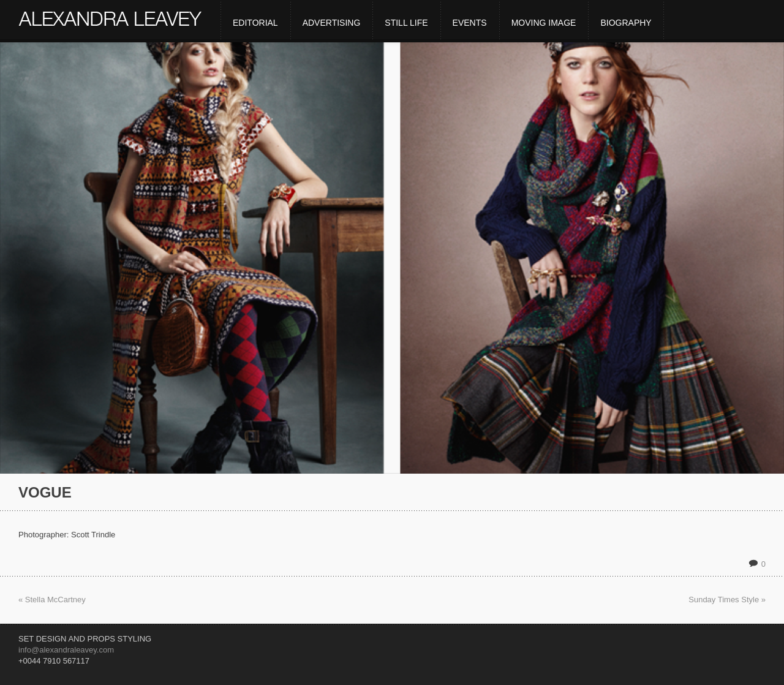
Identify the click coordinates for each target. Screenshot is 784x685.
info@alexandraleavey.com (66, 650)
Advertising (332, 23)
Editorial (255, 23)
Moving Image (544, 23)
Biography (626, 23)
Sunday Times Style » (727, 600)
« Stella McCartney (52, 600)
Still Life (406, 23)
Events (470, 23)
